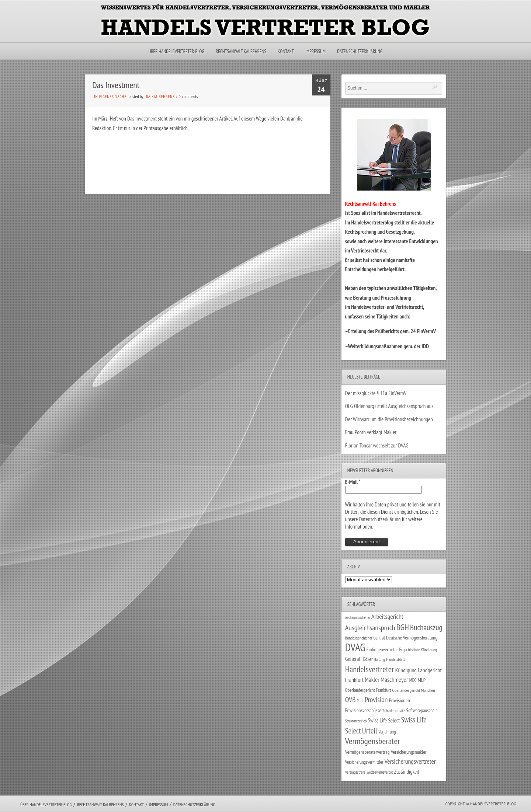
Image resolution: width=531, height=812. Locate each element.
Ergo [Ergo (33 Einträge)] (403, 649)
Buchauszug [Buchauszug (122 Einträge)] (426, 627)
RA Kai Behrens (160, 97)
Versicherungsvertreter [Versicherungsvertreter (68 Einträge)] (410, 761)
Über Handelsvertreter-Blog (176, 51)
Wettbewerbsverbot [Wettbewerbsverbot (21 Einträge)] (380, 772)
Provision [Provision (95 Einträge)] (376, 699)
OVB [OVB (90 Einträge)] (350, 699)
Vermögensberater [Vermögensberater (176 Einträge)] (373, 741)
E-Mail (353, 482)
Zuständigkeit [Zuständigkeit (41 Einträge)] (407, 772)
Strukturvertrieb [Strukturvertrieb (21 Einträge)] (356, 721)
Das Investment (142, 119)
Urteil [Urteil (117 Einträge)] (370, 731)
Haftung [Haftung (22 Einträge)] (379, 659)
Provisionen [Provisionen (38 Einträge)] (400, 700)
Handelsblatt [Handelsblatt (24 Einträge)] (395, 659)
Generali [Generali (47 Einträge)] (353, 659)
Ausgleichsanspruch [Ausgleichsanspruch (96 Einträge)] (370, 628)
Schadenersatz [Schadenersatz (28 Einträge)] (394, 710)
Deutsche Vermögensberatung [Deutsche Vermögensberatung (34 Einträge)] (412, 638)
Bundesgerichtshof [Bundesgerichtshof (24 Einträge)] (359, 638)
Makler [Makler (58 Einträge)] (372, 680)
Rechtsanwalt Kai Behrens (241, 51)
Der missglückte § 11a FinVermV (376, 393)
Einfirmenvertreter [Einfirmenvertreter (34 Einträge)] (382, 649)
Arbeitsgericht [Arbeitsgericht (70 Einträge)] (387, 616)
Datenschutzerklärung (360, 51)
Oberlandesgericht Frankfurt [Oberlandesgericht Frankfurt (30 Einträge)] (368, 690)
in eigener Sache (110, 97)
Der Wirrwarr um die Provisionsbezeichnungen (389, 419)
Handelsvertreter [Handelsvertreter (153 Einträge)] (370, 669)
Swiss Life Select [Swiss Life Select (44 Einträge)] (384, 720)
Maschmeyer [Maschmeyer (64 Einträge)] (394, 679)
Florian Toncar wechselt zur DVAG (377, 445)
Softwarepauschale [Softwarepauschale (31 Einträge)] (422, 710)
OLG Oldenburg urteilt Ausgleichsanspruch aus (389, 406)
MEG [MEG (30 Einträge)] (413, 680)
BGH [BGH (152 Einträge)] (403, 627)
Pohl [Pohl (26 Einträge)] (360, 701)
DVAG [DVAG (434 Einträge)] (355, 647)
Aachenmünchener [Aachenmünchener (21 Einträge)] (358, 617)
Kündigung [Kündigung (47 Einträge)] (406, 670)
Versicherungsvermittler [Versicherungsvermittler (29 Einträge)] (364, 762)
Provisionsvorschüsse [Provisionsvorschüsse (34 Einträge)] (363, 710)
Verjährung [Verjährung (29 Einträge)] (387, 732)
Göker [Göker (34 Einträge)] (368, 659)
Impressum (315, 51)
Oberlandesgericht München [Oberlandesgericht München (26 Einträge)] (414, 690)
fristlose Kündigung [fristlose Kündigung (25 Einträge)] (423, 650)
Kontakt (286, 51)
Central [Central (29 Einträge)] (379, 638)
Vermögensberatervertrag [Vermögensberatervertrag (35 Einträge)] (367, 752)
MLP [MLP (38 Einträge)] (422, 680)
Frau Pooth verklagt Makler (371, 432)
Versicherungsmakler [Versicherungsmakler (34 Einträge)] (409, 752)
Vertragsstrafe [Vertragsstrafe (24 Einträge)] (355, 772)
